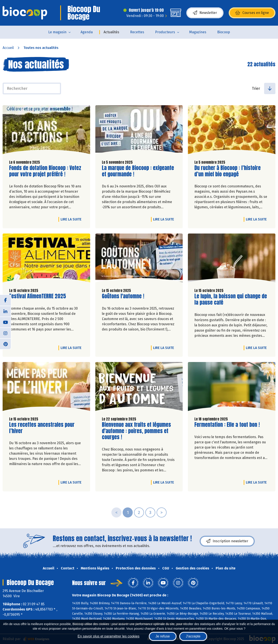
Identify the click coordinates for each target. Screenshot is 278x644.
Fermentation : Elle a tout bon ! (227, 425)
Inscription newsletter (227, 541)
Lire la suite (72, 219)
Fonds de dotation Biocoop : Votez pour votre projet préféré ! (45, 171)
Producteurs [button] (165, 32)
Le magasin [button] (57, 32)
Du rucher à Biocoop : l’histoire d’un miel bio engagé (228, 171)
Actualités (111, 32)
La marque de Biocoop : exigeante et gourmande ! (138, 171)
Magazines (198, 32)
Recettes (137, 32)
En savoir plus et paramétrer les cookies (108, 636)
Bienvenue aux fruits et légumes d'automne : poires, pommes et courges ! (136, 431)
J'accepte (193, 636)
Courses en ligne (252, 13)
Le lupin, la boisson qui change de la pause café (231, 299)
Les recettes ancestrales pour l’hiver (42, 428)
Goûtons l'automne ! (123, 296)
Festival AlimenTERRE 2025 (38, 296)
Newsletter (205, 13)
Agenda (87, 32)
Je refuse (163, 636)
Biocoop (224, 32)
